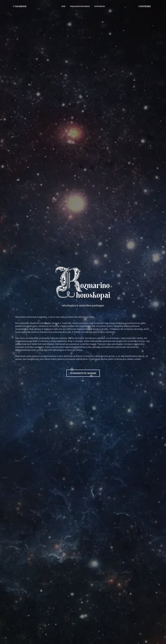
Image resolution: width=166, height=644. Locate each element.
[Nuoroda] (83, 284)
